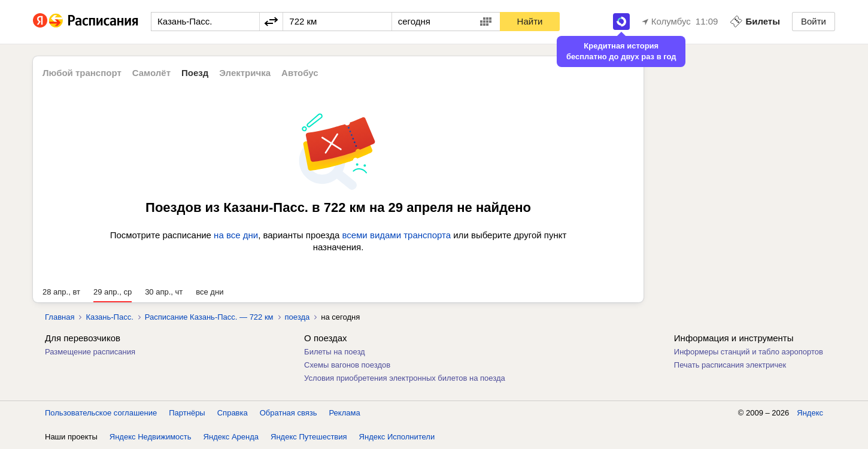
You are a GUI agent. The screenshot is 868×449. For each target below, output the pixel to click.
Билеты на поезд (335, 352)
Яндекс (810, 413)
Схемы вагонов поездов (347, 365)
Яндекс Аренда (231, 437)
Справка (233, 413)
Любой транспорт (82, 73)
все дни (210, 292)
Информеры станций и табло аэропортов (749, 352)
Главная (60, 317)
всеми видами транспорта (396, 235)
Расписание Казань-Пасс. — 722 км (209, 317)
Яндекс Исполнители (397, 437)
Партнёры (187, 413)
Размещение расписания (90, 352)
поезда (298, 317)
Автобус (300, 73)
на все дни (236, 235)
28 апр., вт (61, 292)
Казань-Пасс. (109, 317)
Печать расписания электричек (730, 365)
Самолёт (151, 73)
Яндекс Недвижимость (151, 437)
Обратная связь (289, 413)
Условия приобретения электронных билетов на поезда (405, 378)
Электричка (245, 73)
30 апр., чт (164, 292)
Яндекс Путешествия (309, 437)
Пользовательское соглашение (101, 413)
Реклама (345, 413)
